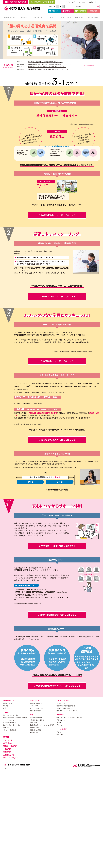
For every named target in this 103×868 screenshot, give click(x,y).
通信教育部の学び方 (36, 801)
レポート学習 (34, 804)
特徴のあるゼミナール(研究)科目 (67, 808)
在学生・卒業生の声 (10, 844)
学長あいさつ (7, 801)
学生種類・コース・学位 (11, 813)
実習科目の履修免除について (66, 806)
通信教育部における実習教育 (66, 804)
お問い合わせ (94, 2)
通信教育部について (10, 18)
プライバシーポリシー (11, 856)
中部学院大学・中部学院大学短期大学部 (86, 863)
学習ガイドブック (62, 818)
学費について (7, 825)
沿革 (5, 806)
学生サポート (61, 823)
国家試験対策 (34, 830)
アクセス (82, 2)
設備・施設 (60, 832)
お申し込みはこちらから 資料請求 (16, 2)
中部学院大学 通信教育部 (22, 8)
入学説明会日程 (80, 11)
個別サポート (79, 18)
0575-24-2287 (47, 695)
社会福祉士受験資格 (36, 815)
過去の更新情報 (89, 66)
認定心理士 (33, 820)
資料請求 (6, 835)
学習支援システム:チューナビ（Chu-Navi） (70, 815)
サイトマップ (70, 2)
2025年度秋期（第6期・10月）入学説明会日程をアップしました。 (49, 69)
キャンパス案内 (93, 18)
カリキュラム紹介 (65, 18)
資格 (51, 18)
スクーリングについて (37, 806)
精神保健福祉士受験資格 (38, 818)
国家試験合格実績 (36, 828)
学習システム (38, 18)
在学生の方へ (67, 11)
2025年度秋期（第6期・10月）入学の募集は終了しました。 (47, 67)
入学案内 (24, 18)
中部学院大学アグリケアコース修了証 (42, 823)
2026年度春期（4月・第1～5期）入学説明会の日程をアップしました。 (51, 64)
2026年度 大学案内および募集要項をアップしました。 (45, 62)
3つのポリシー (8, 804)
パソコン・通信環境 (10, 828)
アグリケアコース (9, 818)
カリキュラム (61, 801)
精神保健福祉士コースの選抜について (15, 815)
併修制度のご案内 (36, 808)
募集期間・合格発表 (10, 820)
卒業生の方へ (54, 11)
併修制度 (93, 11)
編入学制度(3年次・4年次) (11, 823)
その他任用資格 (35, 825)
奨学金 (59, 820)
